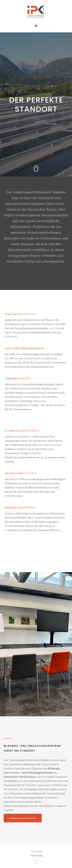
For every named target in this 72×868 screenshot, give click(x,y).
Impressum (37, 856)
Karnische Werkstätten (23, 818)
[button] (36, 26)
